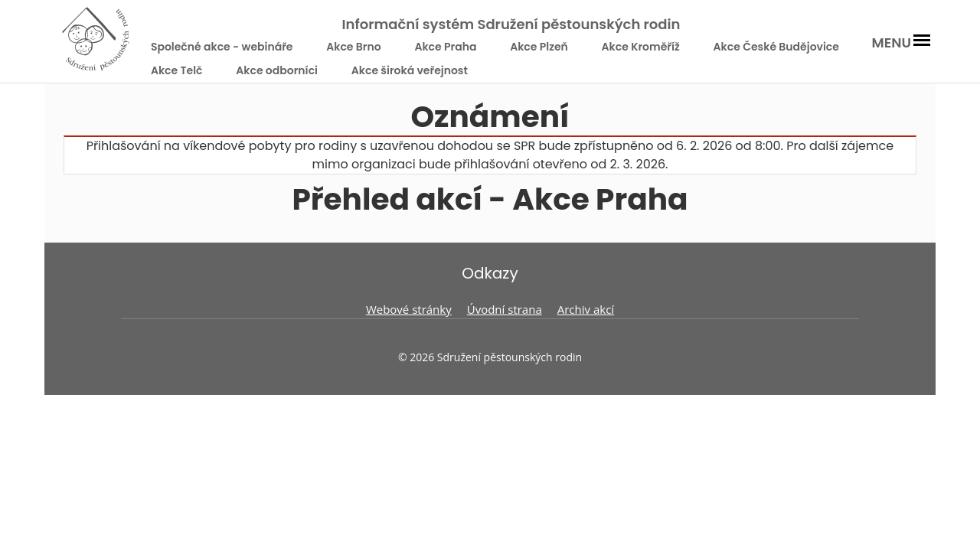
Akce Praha (445, 47)
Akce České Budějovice (776, 47)
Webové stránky (409, 309)
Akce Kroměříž (641, 47)
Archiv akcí (586, 309)
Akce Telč (177, 70)
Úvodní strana (505, 309)
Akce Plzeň (539, 47)
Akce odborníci (277, 70)
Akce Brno (353, 47)
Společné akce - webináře (222, 47)
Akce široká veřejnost (410, 70)
